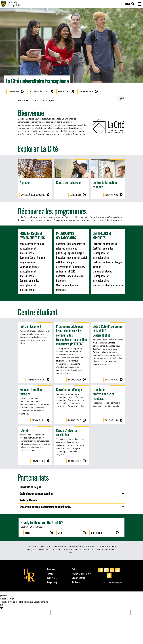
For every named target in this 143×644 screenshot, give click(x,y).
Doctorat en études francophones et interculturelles (29, 285)
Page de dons (65, 91)
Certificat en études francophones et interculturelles (103, 253)
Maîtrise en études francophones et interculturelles (29, 271)
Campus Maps (52, 582)
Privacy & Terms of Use (81, 573)
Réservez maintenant (36, 380)
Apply (28, 533)
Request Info (96, 533)
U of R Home (23, 101)
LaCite (33, 101)
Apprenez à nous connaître (33, 195)
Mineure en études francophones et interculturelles (102, 276)
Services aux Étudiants (40, 91)
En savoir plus (111, 195)
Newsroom (51, 569)
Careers (50, 573)
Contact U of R (53, 578)
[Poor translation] (2, 606)
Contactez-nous (87, 91)
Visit (60, 533)
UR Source (76, 582)
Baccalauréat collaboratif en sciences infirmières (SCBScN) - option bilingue (71, 248)
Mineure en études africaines (108, 285)
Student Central (78, 578)
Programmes (15, 91)
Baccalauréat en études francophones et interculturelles (32, 248)
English (121, 98)
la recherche (75, 195)
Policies (75, 569)
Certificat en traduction (105, 244)
